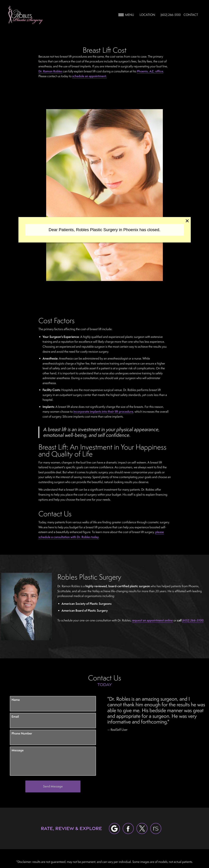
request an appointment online (152, 620)
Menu (126, 15)
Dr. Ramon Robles (50, 71)
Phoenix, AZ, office (150, 71)
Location (147, 15)
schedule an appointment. (90, 76)
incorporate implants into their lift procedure (103, 411)
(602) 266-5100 (193, 620)
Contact (191, 15)
